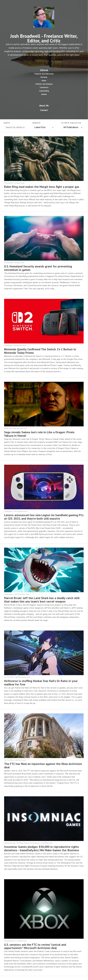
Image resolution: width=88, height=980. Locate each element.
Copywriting (44, 91)
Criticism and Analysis (44, 84)
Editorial (44, 71)
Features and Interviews (44, 74)
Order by (36, 123)
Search (7, 123)
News (44, 81)
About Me (44, 106)
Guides (44, 95)
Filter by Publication (71, 123)
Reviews (44, 77)
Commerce (44, 88)
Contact (44, 111)
